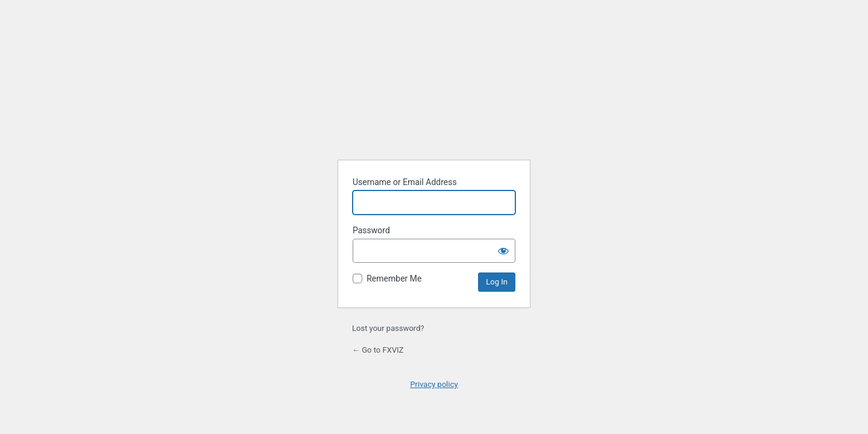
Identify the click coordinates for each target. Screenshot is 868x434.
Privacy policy (434, 384)
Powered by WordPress (434, 94)
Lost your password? (388, 328)
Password (371, 230)
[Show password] (503, 251)
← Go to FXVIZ (378, 350)
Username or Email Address (405, 182)
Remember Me (394, 278)
